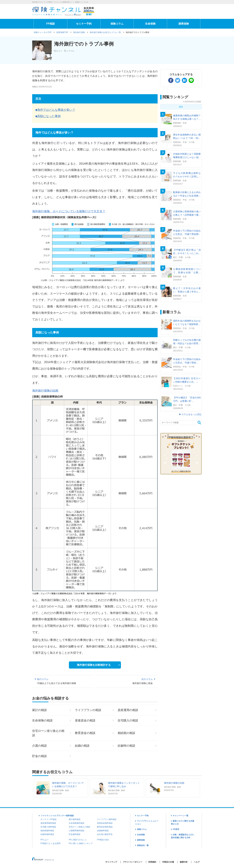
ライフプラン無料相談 (107, 819)
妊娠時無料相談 (47, 834)
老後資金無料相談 (105, 823)
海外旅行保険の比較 (45, 391)
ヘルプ (197, 862)
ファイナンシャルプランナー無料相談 (57, 816)
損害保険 (184, 24)
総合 (181, 107)
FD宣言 (176, 829)
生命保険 (150, 24)
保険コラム (117, 24)
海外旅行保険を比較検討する (94, 665)
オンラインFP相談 (49, 819)
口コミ (59, 51)
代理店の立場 (168, 862)
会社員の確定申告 (105, 834)
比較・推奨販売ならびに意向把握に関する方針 (183, 836)
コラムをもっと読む (192, 414)
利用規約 (152, 862)
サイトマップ (111, 862)
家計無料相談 (75, 819)
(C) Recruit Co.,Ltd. (43, 860)
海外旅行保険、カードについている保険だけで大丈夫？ (69, 211)
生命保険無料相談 (77, 823)
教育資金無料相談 (105, 827)
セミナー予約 (84, 24)
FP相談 (50, 24)
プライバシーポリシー (133, 862)
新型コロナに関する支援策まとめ (183, 822)
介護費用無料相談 (77, 831)
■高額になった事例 (48, 116)
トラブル (70, 51)
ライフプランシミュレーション (147, 822)
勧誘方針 (184, 862)
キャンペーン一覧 (181, 816)
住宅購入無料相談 (48, 827)
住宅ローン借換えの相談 (79, 827)
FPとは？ (45, 840)
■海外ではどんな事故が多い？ (55, 110)
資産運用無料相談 (48, 823)
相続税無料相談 (47, 831)
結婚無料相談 (103, 831)
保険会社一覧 (143, 845)
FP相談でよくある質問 (50, 843)
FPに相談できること (78, 840)
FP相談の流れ (103, 840)
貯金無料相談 (75, 834)
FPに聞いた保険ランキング (81, 843)
